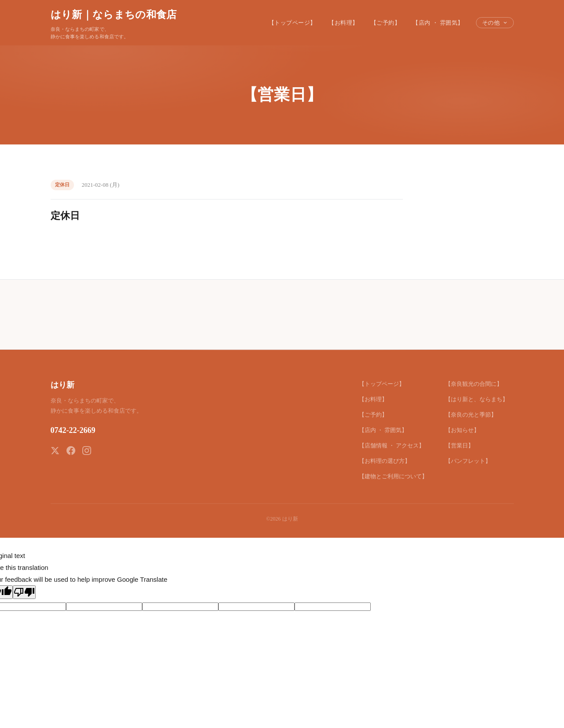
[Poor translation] (24, 592)
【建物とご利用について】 (393, 476)
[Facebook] (71, 451)
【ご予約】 (386, 23)
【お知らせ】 (462, 430)
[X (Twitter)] (55, 451)
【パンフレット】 (468, 461)
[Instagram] (87, 451)
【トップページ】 (292, 23)
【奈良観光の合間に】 (474, 384)
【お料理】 (343, 23)
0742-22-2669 (73, 430)
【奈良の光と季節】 (471, 415)
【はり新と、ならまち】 (477, 399)
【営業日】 (459, 445)
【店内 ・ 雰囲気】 (438, 23)
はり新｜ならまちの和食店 (114, 15)
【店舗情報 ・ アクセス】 (392, 445)
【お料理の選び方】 (385, 461)
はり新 (63, 385)
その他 (495, 23)
